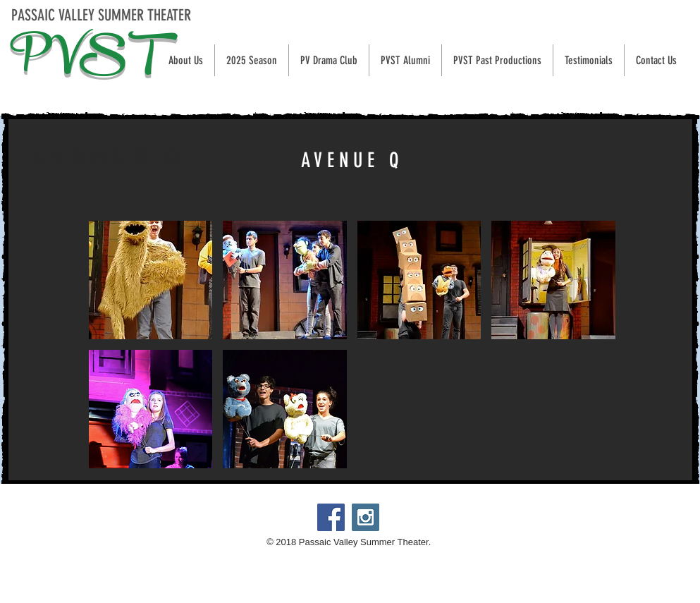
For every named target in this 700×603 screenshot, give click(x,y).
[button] (251, 60)
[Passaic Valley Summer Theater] (331, 517)
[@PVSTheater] (366, 517)
